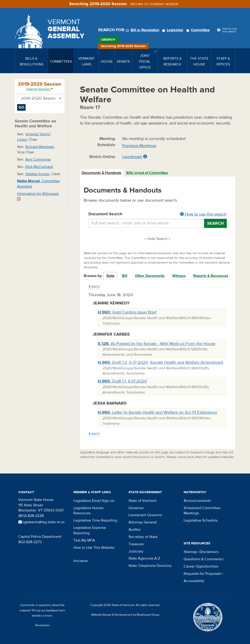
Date (110, 276)
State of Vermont (142, 501)
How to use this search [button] (203, 214)
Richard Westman (40, 147)
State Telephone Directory (150, 566)
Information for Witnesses (38, 196)
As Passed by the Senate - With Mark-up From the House (157, 344)
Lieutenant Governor (145, 515)
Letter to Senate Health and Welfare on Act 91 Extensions (157, 412)
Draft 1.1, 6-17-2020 (122, 381)
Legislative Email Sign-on (94, 501)
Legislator (173, 30)
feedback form (56, 610)
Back (94, 287)
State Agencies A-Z (144, 558)
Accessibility (194, 581)
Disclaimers (209, 552)
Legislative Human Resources (89, 511)
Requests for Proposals (202, 574)
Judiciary (136, 551)
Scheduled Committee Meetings (202, 511)
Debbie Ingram (37, 174)
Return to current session (154, 4)
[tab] (102, 173)
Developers (42, 625)
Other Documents (150, 276)
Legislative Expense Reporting (90, 530)
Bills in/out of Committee (147, 173)
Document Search (158, 214)
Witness (179, 276)
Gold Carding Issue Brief (127, 312)
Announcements (197, 501)
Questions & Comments (203, 559)
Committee (199, 30)
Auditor (135, 530)
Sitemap (190, 552)
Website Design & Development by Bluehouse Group (125, 615)
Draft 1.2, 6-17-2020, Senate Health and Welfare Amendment (161, 362)
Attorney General (143, 522)
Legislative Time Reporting (95, 520)
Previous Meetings (139, 146)
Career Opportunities (201, 566)
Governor (136, 508)
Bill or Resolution (143, 30)
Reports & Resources (211, 276)
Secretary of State (143, 537)
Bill (125, 276)
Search (109, 40)
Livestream (132, 157)
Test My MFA (84, 540)
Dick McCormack (39, 167)
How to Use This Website (94, 548)
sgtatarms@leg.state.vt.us (41, 522)
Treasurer (136, 544)
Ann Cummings (38, 159)
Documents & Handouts (102, 173)
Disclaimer (81, 561)
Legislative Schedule (201, 520)
